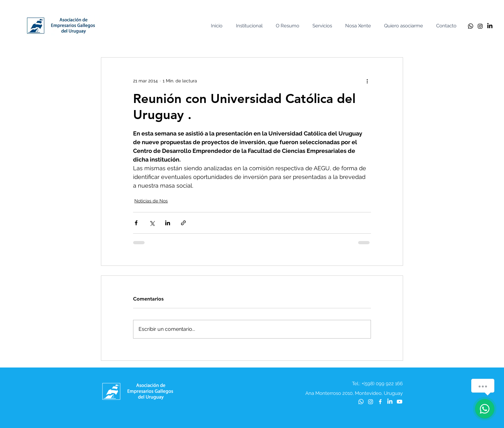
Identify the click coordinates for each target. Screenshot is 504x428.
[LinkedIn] (490, 26)
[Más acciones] (367, 81)
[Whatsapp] (471, 26)
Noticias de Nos (151, 201)
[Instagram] (480, 26)
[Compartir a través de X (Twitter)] (152, 223)
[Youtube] (400, 402)
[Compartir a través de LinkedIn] (168, 223)
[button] (251, 26)
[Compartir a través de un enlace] (183, 223)
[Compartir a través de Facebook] (136, 223)
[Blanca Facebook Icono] (380, 402)
